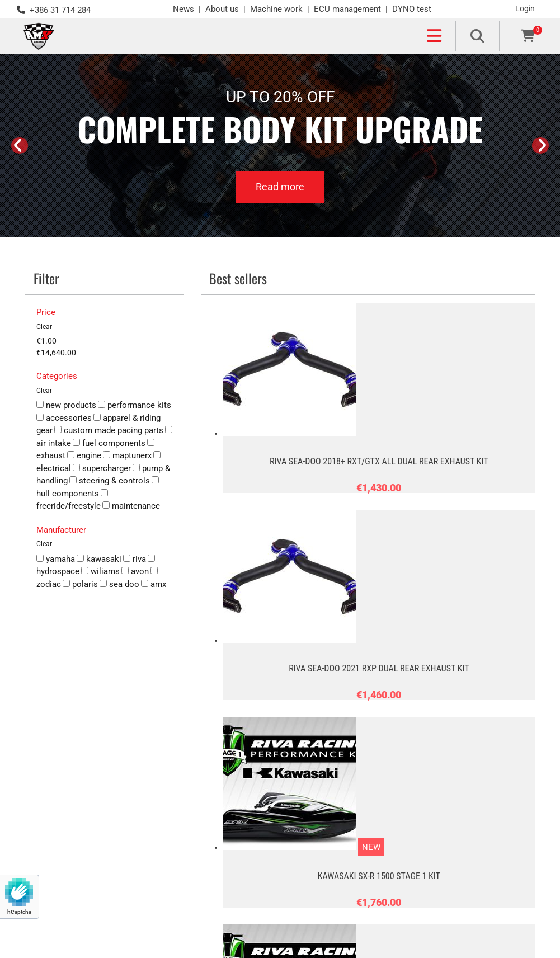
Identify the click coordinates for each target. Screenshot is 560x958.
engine (84, 455)
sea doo (119, 584)
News (183, 9)
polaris (80, 584)
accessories (64, 418)
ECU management (347, 9)
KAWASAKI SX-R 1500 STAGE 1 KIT (379, 876)
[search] (477, 36)
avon (135, 571)
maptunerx (127, 455)
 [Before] (20, 145)
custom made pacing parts (109, 430)
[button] (255, 36)
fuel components (109, 443)
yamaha (56, 559)
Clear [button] (44, 327)
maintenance (131, 506)
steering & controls (110, 481)
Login (525, 8)
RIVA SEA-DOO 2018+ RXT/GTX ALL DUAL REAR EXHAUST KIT (379, 461)
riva (135, 559)
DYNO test (412, 9)
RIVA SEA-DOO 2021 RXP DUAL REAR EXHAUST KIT (379, 668)
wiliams (100, 571)
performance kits (135, 405)
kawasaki (99, 559)
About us (222, 9)
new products (66, 405)
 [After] (540, 145)
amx (154, 584)
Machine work (276, 9)
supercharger (102, 468)
